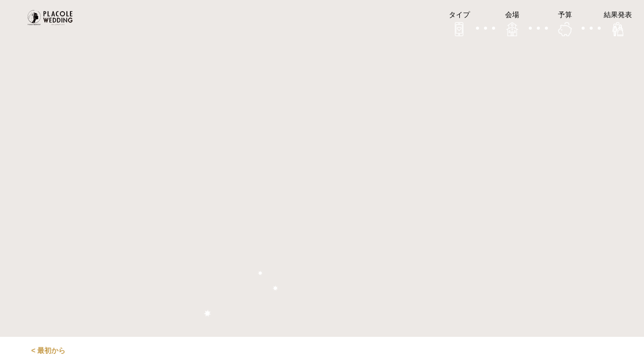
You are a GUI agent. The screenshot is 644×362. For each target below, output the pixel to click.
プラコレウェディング (53, 18)
